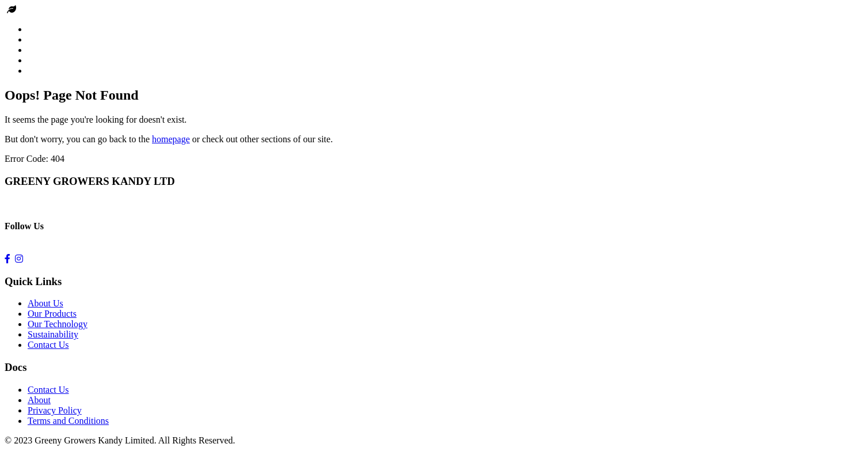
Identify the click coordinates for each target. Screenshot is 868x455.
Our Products (52, 314)
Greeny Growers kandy (61, 10)
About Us (45, 303)
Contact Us (48, 345)
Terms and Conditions (68, 421)
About (39, 400)
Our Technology (58, 324)
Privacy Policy (55, 410)
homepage (171, 139)
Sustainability (53, 334)
